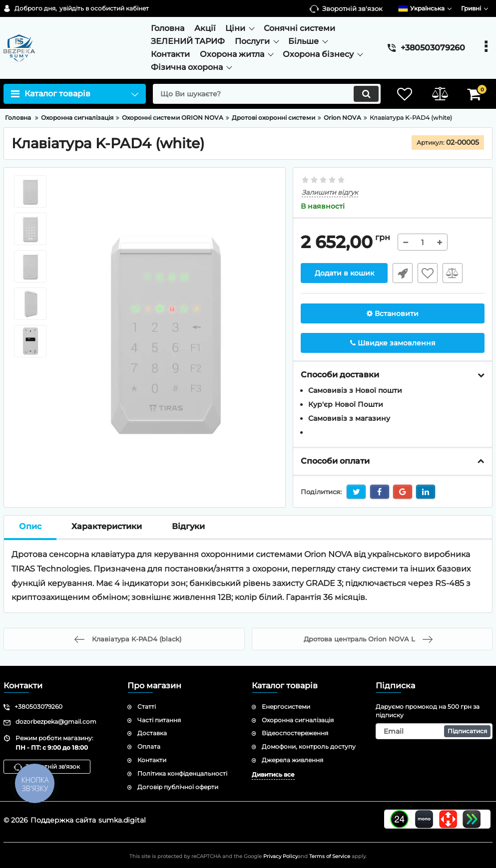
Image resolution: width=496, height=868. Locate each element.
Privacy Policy (280, 856)
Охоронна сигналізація (298, 720)
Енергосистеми (286, 707)
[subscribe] (434, 731)
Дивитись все (273, 774)
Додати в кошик (344, 273)
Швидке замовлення (403, 273)
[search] (267, 94)
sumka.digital (122, 820)
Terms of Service (330, 856)
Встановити (393, 313)
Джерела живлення (292, 760)
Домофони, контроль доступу (309, 746)
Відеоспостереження (295, 733)
